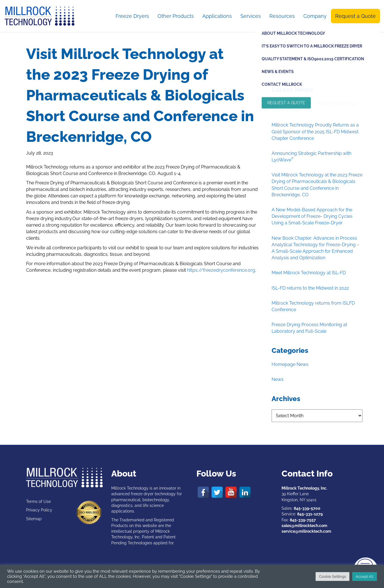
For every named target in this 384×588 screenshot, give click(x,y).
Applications (217, 16)
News (278, 379)
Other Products (176, 16)
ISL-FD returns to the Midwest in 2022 (310, 288)
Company (315, 16)
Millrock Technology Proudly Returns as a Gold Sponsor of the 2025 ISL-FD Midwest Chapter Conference (315, 131)
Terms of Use (38, 501)
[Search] (317, 67)
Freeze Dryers (132, 16)
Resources (282, 16)
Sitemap (34, 519)
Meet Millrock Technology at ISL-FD (309, 273)
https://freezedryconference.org (221, 270)
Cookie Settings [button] (332, 577)
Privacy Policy (39, 510)
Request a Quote (355, 16)
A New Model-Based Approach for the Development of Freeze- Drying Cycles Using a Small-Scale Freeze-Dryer (312, 216)
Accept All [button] (365, 577)
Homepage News (290, 364)
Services (251, 16)
